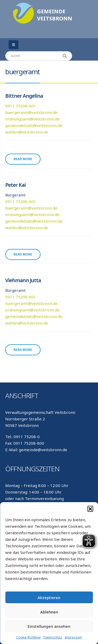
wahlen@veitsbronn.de (27, 132)
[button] (90, 509)
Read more (23, 159)
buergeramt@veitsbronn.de (31, 112)
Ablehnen (49, 612)
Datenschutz (53, 637)
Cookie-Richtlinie (28, 637)
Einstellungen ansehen (49, 626)
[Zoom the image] (24, 5)
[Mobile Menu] (13, 45)
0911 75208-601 (21, 106)
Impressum (73, 637)
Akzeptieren (49, 597)
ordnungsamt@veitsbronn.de (32, 119)
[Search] (65, 56)
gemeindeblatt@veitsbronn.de (34, 125)
